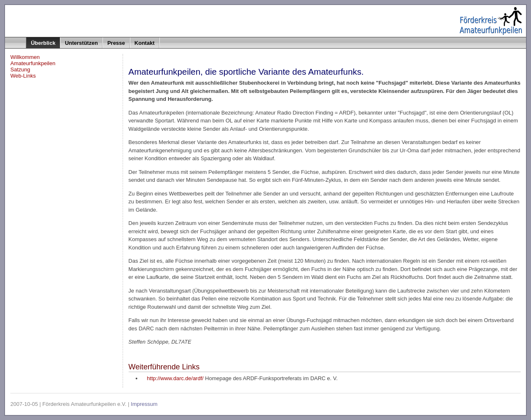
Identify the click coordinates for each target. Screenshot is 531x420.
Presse (116, 43)
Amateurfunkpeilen (33, 63)
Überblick (43, 43)
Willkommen (25, 57)
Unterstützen (81, 43)
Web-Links (23, 76)
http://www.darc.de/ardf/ (175, 378)
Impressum (144, 404)
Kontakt (144, 43)
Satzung (20, 70)
